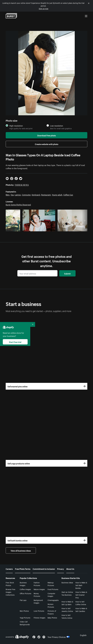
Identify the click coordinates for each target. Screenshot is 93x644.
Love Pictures (39, 611)
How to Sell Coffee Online (81, 603)
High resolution (16, 126)
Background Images (38, 601)
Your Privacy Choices (59, 637)
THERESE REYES (22, 185)
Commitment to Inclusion (44, 569)
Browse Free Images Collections (10, 592)
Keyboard (36, 195)
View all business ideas (21, 550)
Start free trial (15, 342)
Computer (26, 195)
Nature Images (39, 589)
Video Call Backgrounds (25, 623)
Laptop (18, 195)
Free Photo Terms (23, 569)
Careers (9, 569)
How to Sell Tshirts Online (67, 616)
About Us (70, 569)
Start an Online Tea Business (67, 593)
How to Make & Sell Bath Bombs (81, 585)
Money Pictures (37, 595)
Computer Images (51, 595)
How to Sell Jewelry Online (67, 610)
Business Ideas (67, 582)
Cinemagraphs (53, 600)
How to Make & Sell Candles (81, 610)
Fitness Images (39, 618)
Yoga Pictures (25, 618)
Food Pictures (53, 589)
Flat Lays (23, 600)
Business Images (23, 584)
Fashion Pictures (37, 584)
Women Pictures (51, 605)
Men (8, 195)
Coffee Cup (68, 195)
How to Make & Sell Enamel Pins (81, 595)
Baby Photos (52, 618)
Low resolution (57, 126)
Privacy (61, 569)
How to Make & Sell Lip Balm (67, 603)
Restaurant (46, 195)
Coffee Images (25, 589)
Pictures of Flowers (52, 612)
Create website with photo (47, 144)
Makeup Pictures (51, 584)
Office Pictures (25, 593)
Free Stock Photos (10, 584)
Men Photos (24, 611)
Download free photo (47, 135)
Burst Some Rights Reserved (18, 204)
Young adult (57, 195)
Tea (12, 195)
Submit (67, 273)
